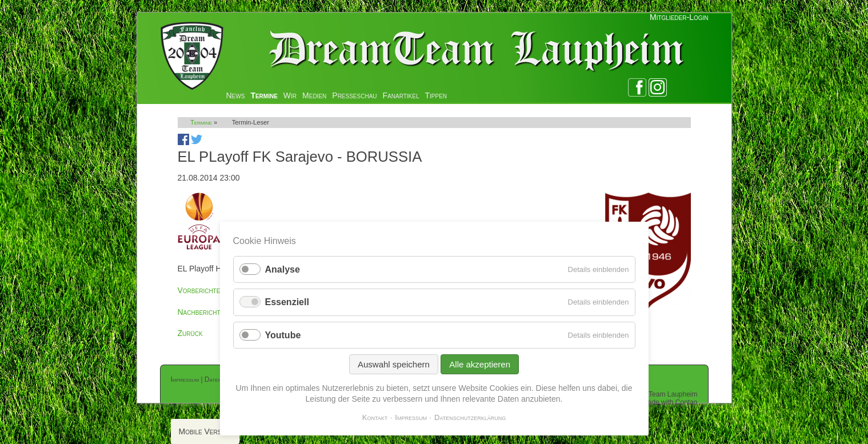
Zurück (190, 333)
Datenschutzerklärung (470, 417)
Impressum (185, 379)
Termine (264, 95)
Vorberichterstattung (216, 290)
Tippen (436, 95)
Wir (290, 95)
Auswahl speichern (394, 364)
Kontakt (375, 417)
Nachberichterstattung (218, 312)
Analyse (283, 269)
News (236, 95)
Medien (314, 95)
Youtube (283, 335)
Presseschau (354, 95)
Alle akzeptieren (480, 364)
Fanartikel (401, 95)
